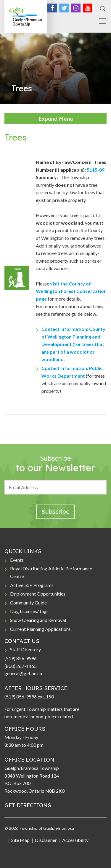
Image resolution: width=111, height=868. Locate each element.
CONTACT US (22, 641)
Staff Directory (25, 649)
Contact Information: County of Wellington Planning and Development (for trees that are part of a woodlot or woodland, (73, 344)
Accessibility (75, 840)
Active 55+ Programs (32, 585)
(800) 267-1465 (21, 666)
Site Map (20, 840)
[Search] (102, 9)
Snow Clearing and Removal (38, 620)
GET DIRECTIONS (28, 805)
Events (17, 560)
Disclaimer (46, 840)
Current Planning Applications (40, 629)
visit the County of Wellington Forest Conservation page (71, 291)
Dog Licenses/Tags (29, 611)
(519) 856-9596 (21, 658)
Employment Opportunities (38, 594)
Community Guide (28, 603)
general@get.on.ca (23, 673)
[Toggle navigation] (100, 21)
